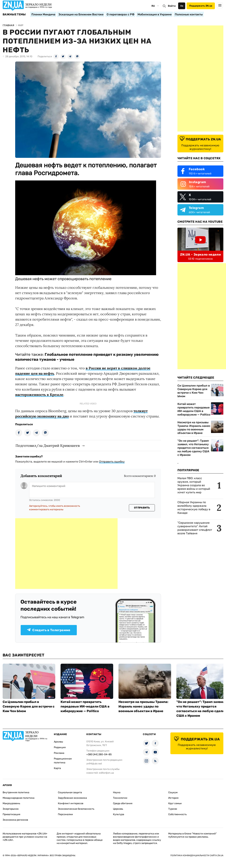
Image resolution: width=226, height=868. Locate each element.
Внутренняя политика (16, 792)
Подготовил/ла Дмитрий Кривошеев (48, 445)
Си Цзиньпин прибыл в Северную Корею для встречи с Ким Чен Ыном (194, 391)
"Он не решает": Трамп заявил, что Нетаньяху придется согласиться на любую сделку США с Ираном (193, 448)
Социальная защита (70, 792)
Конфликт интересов (71, 803)
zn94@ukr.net (94, 764)
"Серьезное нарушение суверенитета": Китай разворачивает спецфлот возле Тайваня (195, 528)
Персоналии (65, 814)
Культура (119, 814)
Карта (57, 768)
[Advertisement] (66, 554)
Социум (173, 792)
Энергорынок (11, 809)
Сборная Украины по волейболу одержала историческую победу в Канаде (194, 508)
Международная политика (19, 798)
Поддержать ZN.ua (201, 6)
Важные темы (14, 14)
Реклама (59, 753)
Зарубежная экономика (72, 798)
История (173, 798)
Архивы (58, 742)
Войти (172, 6)
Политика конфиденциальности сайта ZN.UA (197, 855)
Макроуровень (11, 803)
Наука (117, 792)
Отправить (142, 508)
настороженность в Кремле (39, 395)
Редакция (60, 747)
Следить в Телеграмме (49, 630)
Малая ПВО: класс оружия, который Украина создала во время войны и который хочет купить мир (194, 485)
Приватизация (11, 814)
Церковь (118, 809)
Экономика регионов (15, 820)
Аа (182, 6)
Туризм (173, 809)
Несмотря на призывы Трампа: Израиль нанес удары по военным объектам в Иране (194, 428)
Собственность (177, 814)
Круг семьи (175, 803)
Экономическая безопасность (76, 809)
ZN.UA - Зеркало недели (200, 255)
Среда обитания (123, 803)
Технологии (120, 798)
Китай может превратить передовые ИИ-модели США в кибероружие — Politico (194, 409)
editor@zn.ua (106, 773)
